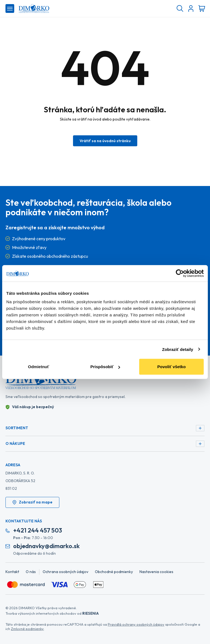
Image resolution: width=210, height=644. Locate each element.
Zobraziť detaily (178, 349)
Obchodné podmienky (114, 572)
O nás (31, 572)
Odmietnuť (38, 367)
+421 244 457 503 (38, 530)
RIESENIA (91, 613)
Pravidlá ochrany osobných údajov (136, 624)
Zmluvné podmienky (27, 629)
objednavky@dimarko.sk (46, 546)
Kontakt (12, 572)
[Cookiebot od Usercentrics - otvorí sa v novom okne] (180, 273)
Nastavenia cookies (156, 572)
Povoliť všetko (171, 367)
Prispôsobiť (105, 367)
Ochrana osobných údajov (65, 572)
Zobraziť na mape (32, 502)
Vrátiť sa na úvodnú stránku (105, 141)
